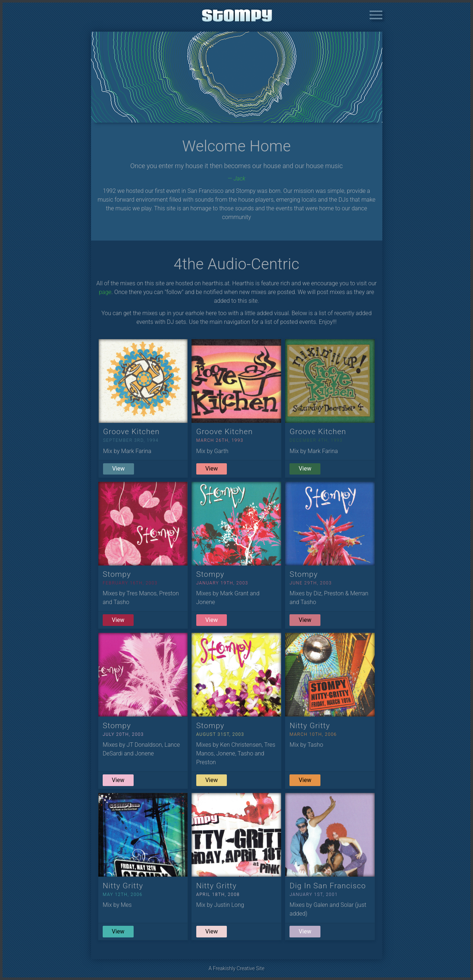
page (105, 292)
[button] (376, 16)
